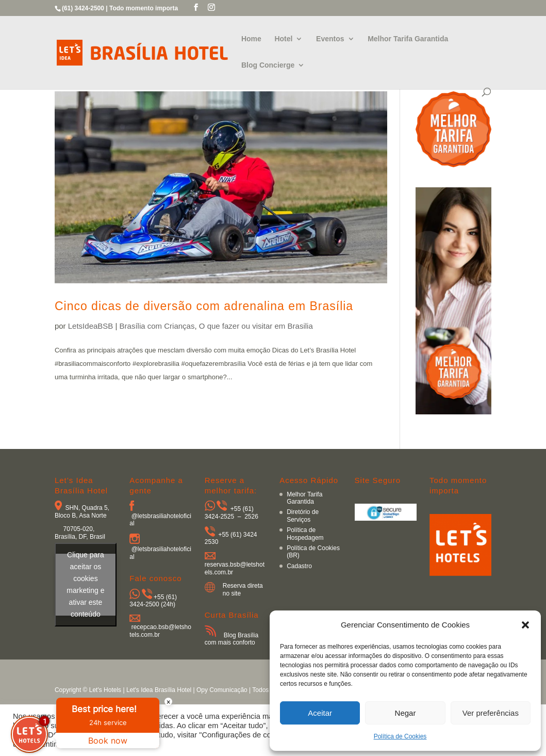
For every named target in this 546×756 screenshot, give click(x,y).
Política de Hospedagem (305, 534)
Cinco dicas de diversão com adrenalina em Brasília (204, 306)
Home (251, 39)
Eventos (330, 39)
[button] (525, 625)
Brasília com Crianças (157, 326)
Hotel (283, 39)
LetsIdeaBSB (91, 326)
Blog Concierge (268, 65)
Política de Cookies (400, 736)
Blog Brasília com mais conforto (231, 639)
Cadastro (299, 566)
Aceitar (320, 713)
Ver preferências (491, 713)
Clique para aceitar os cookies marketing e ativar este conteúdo (85, 584)
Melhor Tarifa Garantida (408, 39)
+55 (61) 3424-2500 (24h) (153, 601)
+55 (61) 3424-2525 (229, 512)
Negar (406, 713)
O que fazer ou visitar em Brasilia (256, 326)
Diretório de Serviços (303, 516)
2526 (251, 517)
